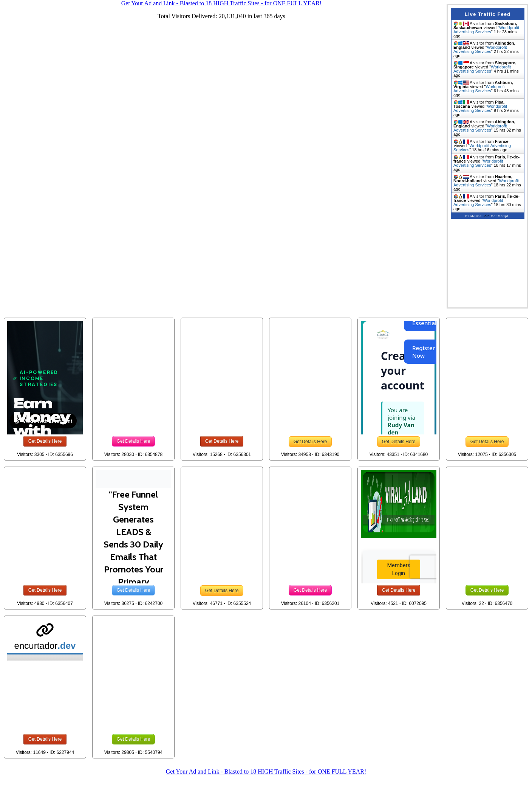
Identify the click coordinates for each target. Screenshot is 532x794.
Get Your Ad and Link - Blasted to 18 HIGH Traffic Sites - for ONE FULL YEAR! (266, 772)
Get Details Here (45, 441)
